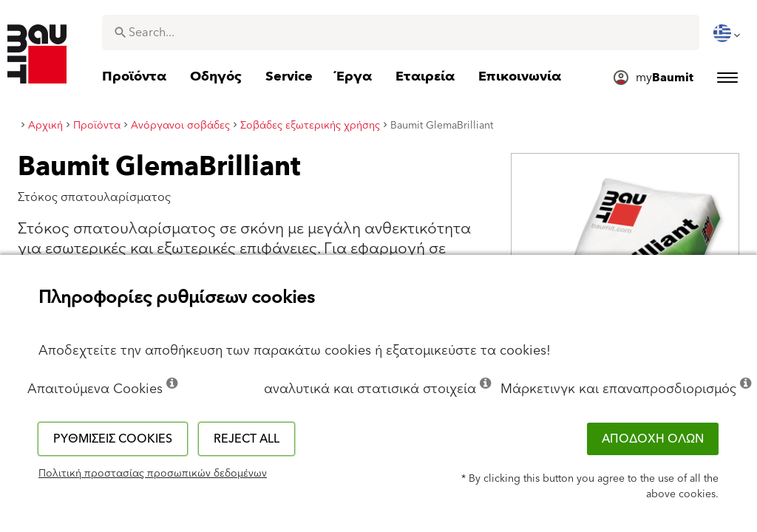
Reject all (247, 439)
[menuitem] (728, 33)
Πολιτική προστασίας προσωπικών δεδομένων (153, 474)
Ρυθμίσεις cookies (113, 439)
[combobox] (401, 33)
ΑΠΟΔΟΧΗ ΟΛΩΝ (653, 439)
